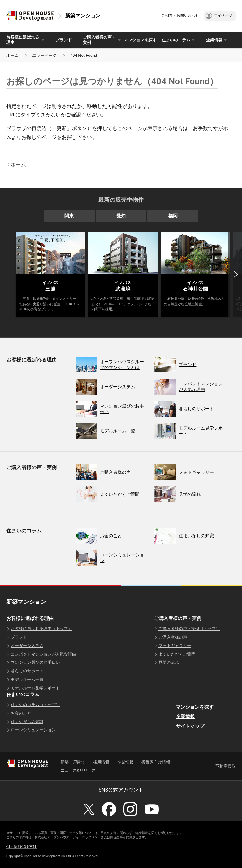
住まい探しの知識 (27, 722)
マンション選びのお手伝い (35, 662)
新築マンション (83, 16)
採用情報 (101, 762)
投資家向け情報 (156, 762)
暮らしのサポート (27, 671)
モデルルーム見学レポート (35, 688)
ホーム (12, 55)
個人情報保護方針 (21, 847)
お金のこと (21, 713)
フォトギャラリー (175, 646)
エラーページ (44, 55)
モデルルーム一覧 (27, 679)
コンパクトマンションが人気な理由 (43, 654)
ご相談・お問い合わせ (180, 15)
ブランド (64, 40)
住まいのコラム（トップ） (35, 705)
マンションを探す (140, 40)
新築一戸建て (73, 762)
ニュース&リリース (78, 770)
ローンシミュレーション (33, 730)
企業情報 (185, 716)
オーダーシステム (27, 646)
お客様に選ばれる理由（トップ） (41, 629)
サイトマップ (190, 726)
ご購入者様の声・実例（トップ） (189, 629)
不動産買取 (225, 766)
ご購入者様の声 (173, 637)
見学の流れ (169, 662)
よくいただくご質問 (177, 654)
